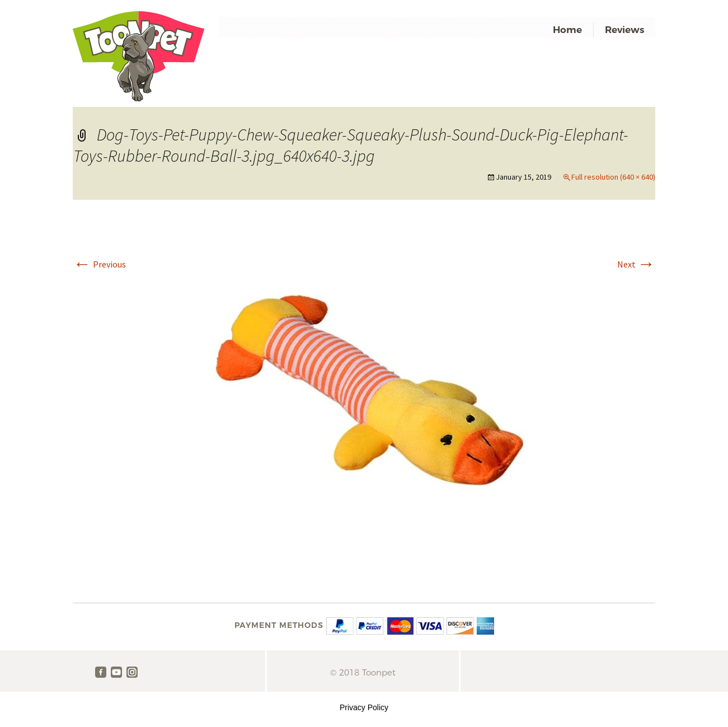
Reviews (624, 30)
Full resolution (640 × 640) (613, 177)
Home (567, 30)
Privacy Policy (364, 707)
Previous (100, 264)
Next (636, 264)
